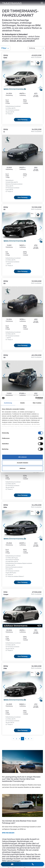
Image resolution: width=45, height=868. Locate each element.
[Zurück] (13, 739)
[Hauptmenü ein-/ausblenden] (42, 3)
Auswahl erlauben (22, 463)
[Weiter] (32, 739)
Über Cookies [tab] (37, 403)
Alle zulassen (22, 457)
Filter (4, 48)
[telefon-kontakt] (33, 864)
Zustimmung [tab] (8, 403)
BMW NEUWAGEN (8, 833)
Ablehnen (22, 468)
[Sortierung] (36, 48)
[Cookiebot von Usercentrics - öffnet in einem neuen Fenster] (35, 398)
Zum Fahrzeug (22, 120)
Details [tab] (22, 403)
